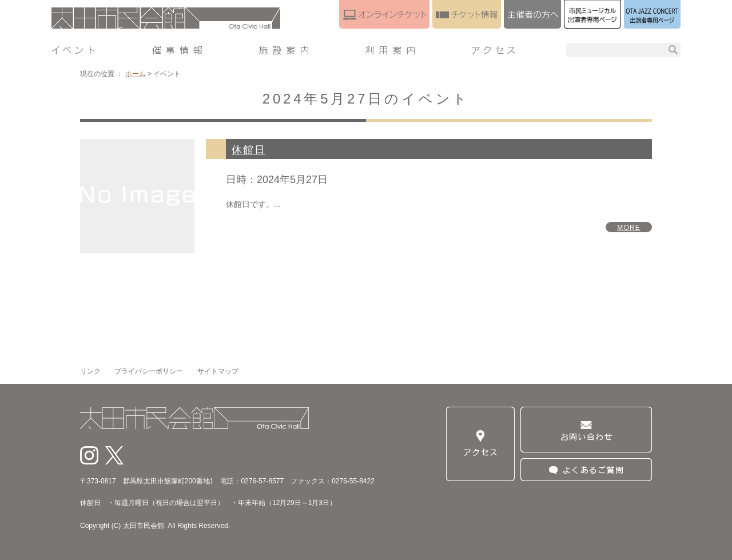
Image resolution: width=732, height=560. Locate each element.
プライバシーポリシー (149, 371)
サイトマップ (218, 371)
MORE (629, 228)
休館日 (248, 150)
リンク (90, 371)
